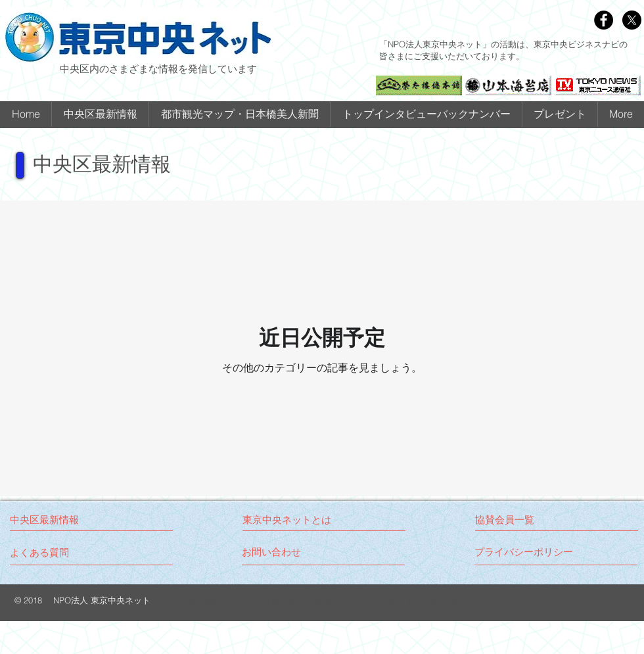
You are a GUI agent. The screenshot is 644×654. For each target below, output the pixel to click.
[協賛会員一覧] (525, 520)
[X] (632, 20)
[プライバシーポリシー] (524, 552)
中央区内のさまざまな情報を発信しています (158, 68)
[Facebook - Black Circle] (604, 20)
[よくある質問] (39, 552)
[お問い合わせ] (291, 552)
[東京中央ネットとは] (292, 520)
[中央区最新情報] (64, 520)
